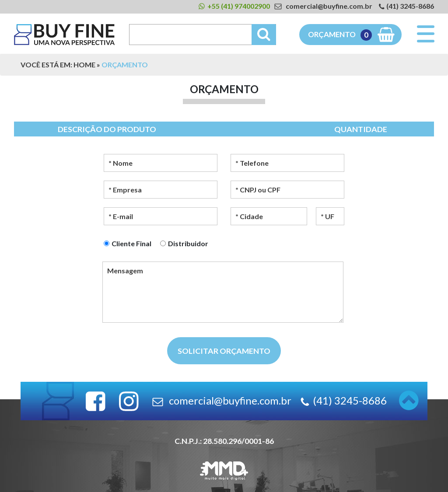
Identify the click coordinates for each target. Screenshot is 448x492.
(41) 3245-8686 (410, 6)
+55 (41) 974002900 (239, 6)
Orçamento (340, 35)
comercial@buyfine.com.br (329, 6)
